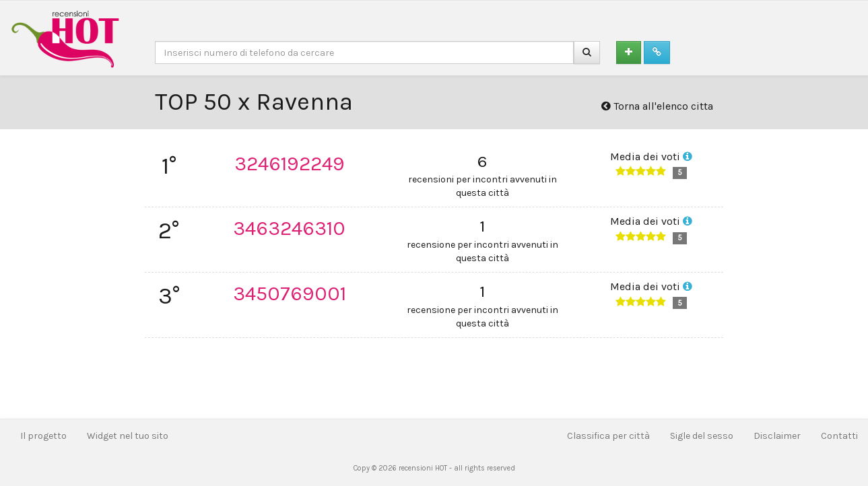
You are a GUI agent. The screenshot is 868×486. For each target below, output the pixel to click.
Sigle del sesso (702, 436)
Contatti (839, 436)
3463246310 (289, 228)
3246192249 (290, 164)
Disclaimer (777, 436)
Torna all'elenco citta (657, 106)
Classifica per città (608, 436)
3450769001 (290, 293)
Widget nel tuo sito (128, 436)
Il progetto (43, 436)
